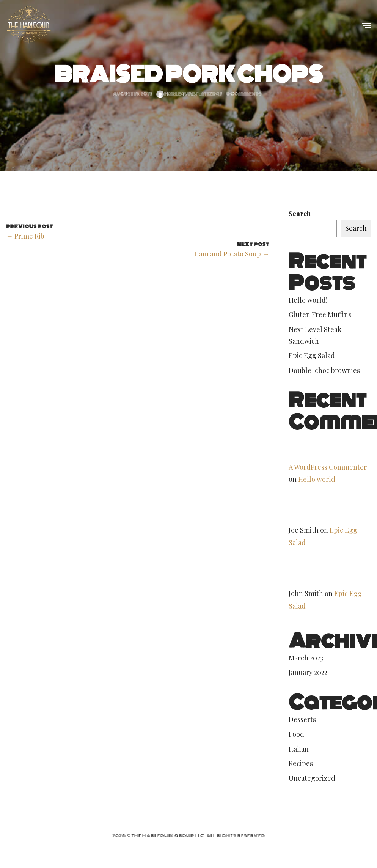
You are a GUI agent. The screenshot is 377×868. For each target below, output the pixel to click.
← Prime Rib (25, 236)
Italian (299, 749)
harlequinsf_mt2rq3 (189, 94)
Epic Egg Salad (312, 355)
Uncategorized (312, 778)
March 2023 (306, 658)
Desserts (302, 719)
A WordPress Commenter (328, 467)
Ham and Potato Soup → (232, 254)
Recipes (301, 763)
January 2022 (308, 672)
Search (300, 214)
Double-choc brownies (324, 370)
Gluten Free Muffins (320, 314)
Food (296, 734)
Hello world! (308, 300)
